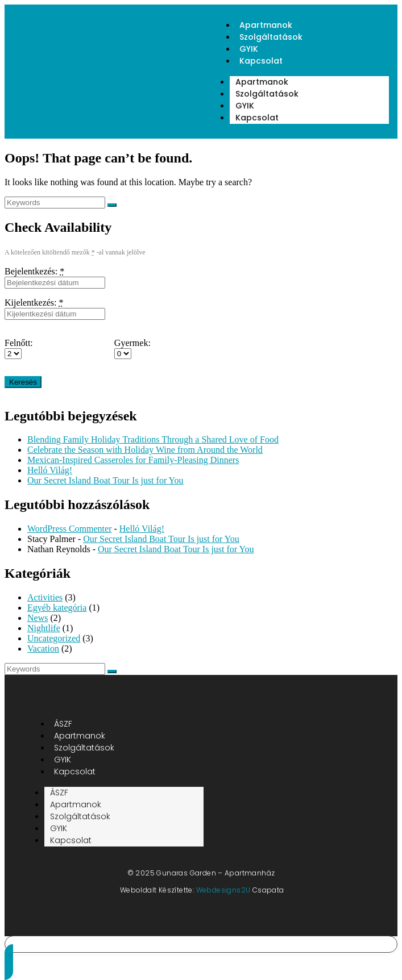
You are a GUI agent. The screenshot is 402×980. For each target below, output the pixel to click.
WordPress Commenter (69, 529)
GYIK (245, 106)
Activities (45, 597)
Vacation (43, 649)
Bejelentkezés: (34, 271)
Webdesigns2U (223, 890)
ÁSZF (59, 793)
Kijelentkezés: (34, 303)
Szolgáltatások (271, 37)
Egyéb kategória (57, 608)
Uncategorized (54, 638)
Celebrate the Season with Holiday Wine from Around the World (145, 450)
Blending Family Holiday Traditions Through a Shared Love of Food (153, 439)
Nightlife (44, 628)
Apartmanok (262, 82)
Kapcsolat (261, 61)
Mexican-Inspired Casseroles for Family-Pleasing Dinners (133, 460)
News (38, 618)
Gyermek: (132, 343)
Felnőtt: (19, 343)
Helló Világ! (50, 470)
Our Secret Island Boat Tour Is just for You (105, 480)
